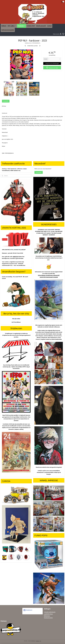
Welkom (4, 26)
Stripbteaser (28, 610)
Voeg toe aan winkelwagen (52, 63)
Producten (21, 26)
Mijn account (57, 34)
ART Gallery (12, 26)
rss (41, 641)
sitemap (38, 641)
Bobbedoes (47, 616)
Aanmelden (39, 172)
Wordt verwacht (41, 26)
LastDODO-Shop (48, 614)
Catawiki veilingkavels (50, 612)
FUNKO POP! (31, 26)
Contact (49, 26)
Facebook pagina (48, 618)
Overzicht (6, 101)
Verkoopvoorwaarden (8, 30)
